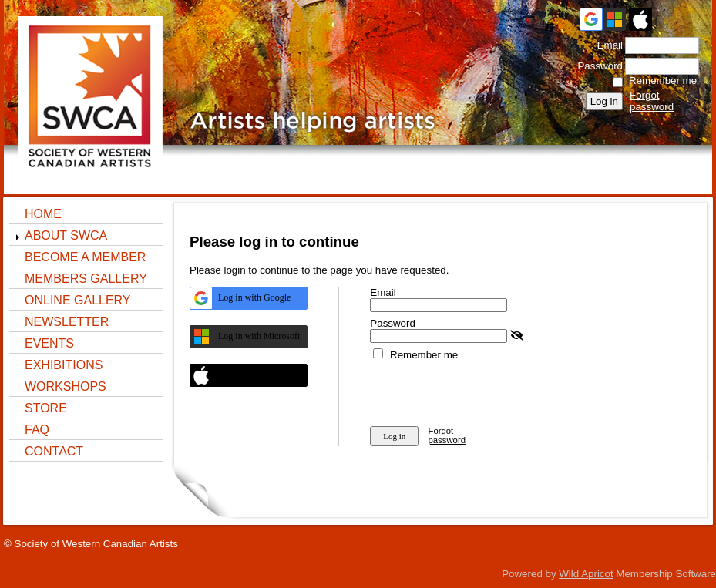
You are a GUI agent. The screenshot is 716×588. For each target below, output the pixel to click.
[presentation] (487, 391)
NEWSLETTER (67, 322)
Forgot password (652, 101)
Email (607, 45)
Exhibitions (64, 365)
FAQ (37, 430)
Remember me (663, 81)
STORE (46, 408)
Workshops (66, 386)
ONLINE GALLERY (78, 300)
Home (43, 214)
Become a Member (85, 257)
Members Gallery (86, 279)
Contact (54, 451)
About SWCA (66, 235)
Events (49, 343)
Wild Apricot (586, 574)
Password (597, 66)
